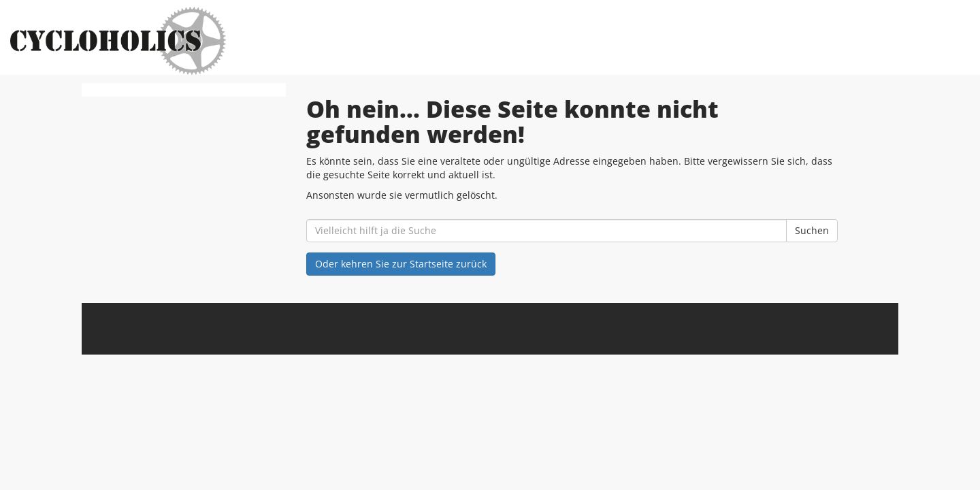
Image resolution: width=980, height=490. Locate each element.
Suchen (812, 230)
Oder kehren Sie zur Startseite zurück (401, 264)
